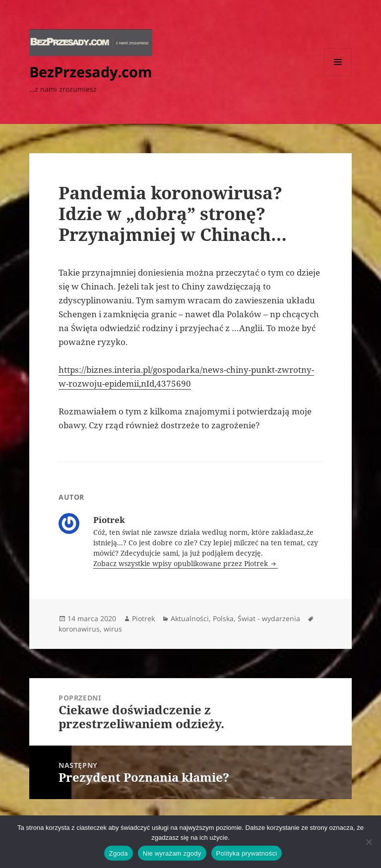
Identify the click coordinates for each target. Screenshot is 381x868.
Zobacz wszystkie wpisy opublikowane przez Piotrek (182, 563)
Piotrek (143, 618)
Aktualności (190, 618)
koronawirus (79, 629)
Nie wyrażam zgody (172, 853)
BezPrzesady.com (91, 72)
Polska (223, 618)
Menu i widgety (338, 76)
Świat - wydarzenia (269, 618)
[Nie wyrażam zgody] (369, 842)
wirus (113, 629)
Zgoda (119, 853)
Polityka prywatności (247, 853)
